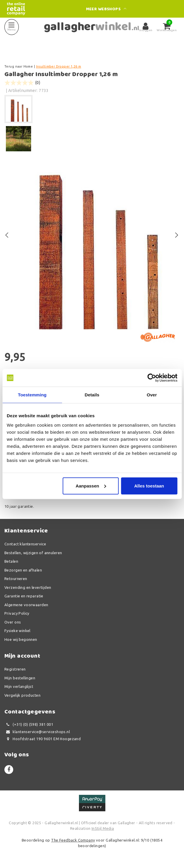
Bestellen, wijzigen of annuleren (33, 553)
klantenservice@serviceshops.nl (37, 732)
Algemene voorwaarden (26, 605)
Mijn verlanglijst (19, 686)
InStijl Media (103, 828)
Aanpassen (91, 486)
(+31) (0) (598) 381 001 (29, 724)
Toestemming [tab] (32, 395)
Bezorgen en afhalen (23, 570)
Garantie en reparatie (24, 596)
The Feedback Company (73, 840)
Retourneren (16, 579)
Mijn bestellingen (20, 678)
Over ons (13, 622)
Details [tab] (92, 395)
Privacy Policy (17, 613)
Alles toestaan (149, 486)
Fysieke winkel (17, 631)
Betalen (11, 561)
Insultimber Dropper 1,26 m (59, 66)
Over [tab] (152, 395)
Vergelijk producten (22, 695)
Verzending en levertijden (28, 587)
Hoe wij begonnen (21, 639)
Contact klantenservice (25, 544)
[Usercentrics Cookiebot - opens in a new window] (152, 378)
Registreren (15, 669)
